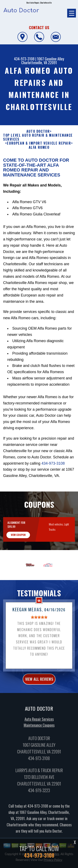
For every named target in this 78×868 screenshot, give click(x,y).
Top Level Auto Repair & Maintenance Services (38, 158)
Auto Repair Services (39, 739)
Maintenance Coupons (39, 745)
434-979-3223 (39, 811)
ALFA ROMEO (39, 168)
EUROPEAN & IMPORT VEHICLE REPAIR (39, 164)
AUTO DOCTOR (38, 152)
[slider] (39, 637)
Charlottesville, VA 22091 (39, 63)
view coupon (18, 555)
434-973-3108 (24, 59)
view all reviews (39, 699)
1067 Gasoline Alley (51, 59)
